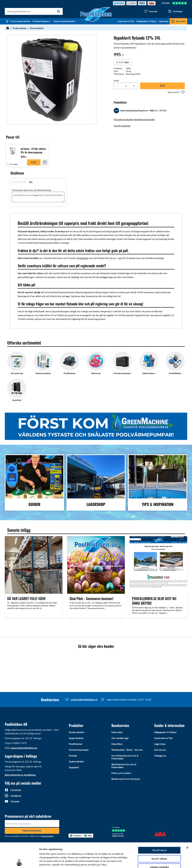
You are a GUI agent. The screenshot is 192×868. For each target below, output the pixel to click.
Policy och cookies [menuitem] (121, 773)
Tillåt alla (159, 828)
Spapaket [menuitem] (74, 767)
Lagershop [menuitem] (164, 21)
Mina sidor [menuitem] (181, 21)
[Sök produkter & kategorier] (34, 11)
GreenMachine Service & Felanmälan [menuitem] (125, 757)
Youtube (15, 801)
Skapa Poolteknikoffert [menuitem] (64, 21)
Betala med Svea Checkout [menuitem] (126, 779)
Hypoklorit (83, 258)
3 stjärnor (19, 182)
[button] (151, 11)
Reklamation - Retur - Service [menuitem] (127, 750)
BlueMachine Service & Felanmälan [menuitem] (124, 766)
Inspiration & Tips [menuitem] (126, 21)
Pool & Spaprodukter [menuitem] (20, 21)
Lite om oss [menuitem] (160, 750)
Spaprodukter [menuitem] (76, 738)
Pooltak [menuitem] (73, 756)
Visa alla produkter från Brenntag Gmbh (134, 119)
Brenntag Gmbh (133, 74)
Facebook (16, 790)
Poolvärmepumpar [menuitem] (79, 750)
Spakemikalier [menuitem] (76, 761)
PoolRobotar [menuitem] (76, 744)
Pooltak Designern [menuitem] (42, 21)
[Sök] (58, 11)
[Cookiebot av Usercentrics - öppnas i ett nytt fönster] (19, 862)
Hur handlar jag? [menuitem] (120, 738)
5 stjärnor (24, 182)
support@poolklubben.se (84, 699)
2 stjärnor (16, 182)
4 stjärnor (21, 182)
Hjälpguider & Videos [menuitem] (146, 21)
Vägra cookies (159, 845)
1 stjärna (13, 182)
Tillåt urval (159, 836)
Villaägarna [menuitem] (160, 756)
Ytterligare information (51, 862)
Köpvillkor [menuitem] (117, 744)
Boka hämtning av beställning (20, 775)
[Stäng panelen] (187, 825)
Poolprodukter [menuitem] (77, 732)
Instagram (16, 796)
